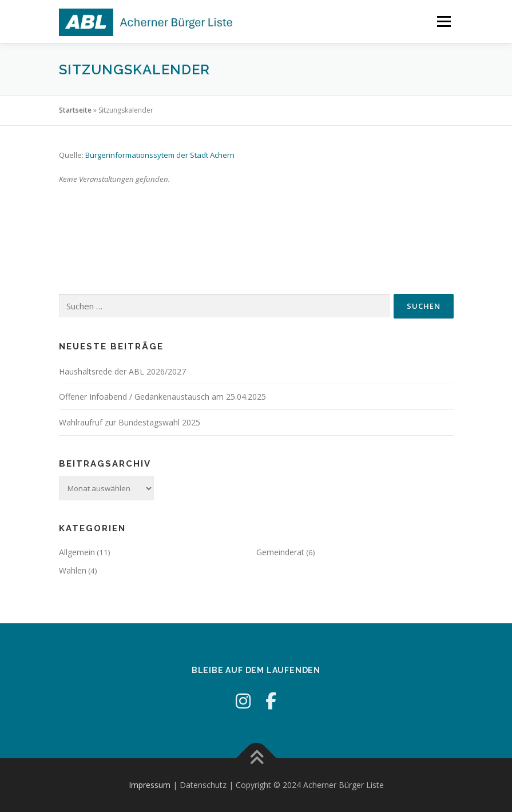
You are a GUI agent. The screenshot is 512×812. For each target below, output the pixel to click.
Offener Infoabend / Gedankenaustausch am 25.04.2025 (162, 397)
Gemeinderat (280, 552)
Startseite (75, 110)
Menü (444, 21)
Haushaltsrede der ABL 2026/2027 (122, 371)
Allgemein (77, 552)
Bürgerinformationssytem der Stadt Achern (160, 155)
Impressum (150, 785)
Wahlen (73, 570)
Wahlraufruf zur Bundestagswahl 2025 (130, 422)
